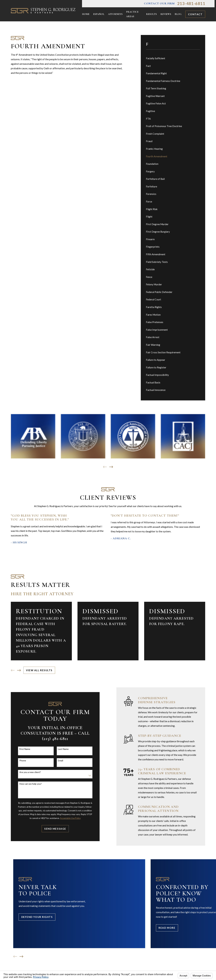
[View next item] (111, 467)
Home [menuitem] (86, 14)
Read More (167, 928)
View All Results (39, 670)
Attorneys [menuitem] (115, 14)
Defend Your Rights (37, 917)
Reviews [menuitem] (166, 14)
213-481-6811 (191, 4)
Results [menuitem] (151, 14)
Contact (195, 14)
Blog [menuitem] (178, 14)
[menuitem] (173, 59)
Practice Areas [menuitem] (132, 14)
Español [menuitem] (99, 14)
